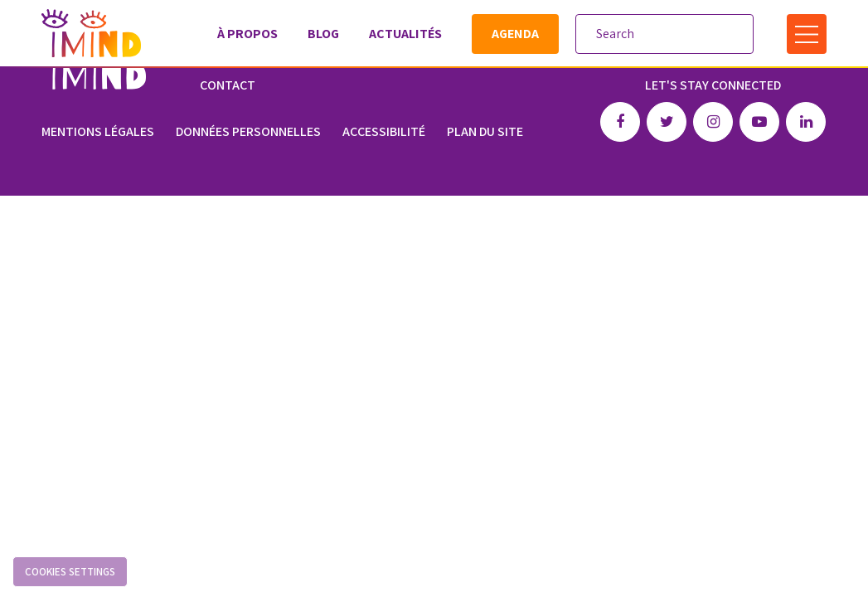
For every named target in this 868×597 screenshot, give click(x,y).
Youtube (759, 122)
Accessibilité (384, 131)
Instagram (713, 122)
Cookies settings (70, 572)
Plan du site (485, 131)
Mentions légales (98, 131)
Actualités (405, 34)
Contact (228, 85)
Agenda (515, 34)
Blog (323, 34)
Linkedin (806, 122)
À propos (247, 34)
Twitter (667, 122)
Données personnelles (248, 131)
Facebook (620, 122)
